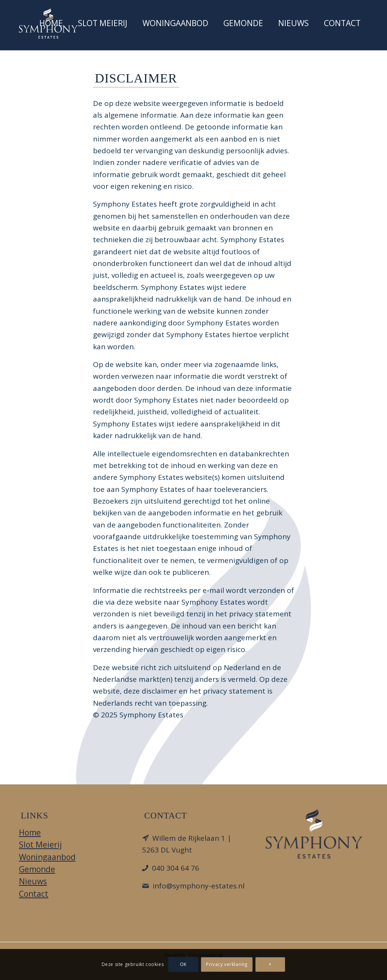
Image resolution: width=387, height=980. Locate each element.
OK (183, 964)
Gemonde (37, 869)
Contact (34, 894)
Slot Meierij (40, 845)
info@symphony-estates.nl (199, 886)
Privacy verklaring (227, 964)
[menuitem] (51, 25)
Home (30, 832)
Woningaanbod (47, 857)
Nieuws (33, 881)
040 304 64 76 (176, 868)
